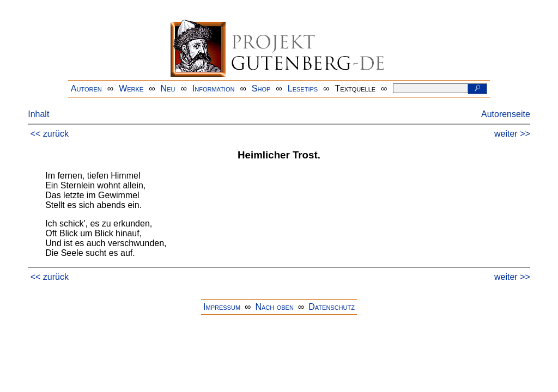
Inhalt (38, 114)
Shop (261, 88)
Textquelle (356, 88)
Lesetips (303, 88)
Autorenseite (506, 114)
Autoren (86, 88)
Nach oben (274, 307)
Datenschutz (332, 307)
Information (214, 88)
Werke (131, 88)
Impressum (222, 307)
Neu (168, 88)
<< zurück (50, 134)
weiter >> (512, 134)
